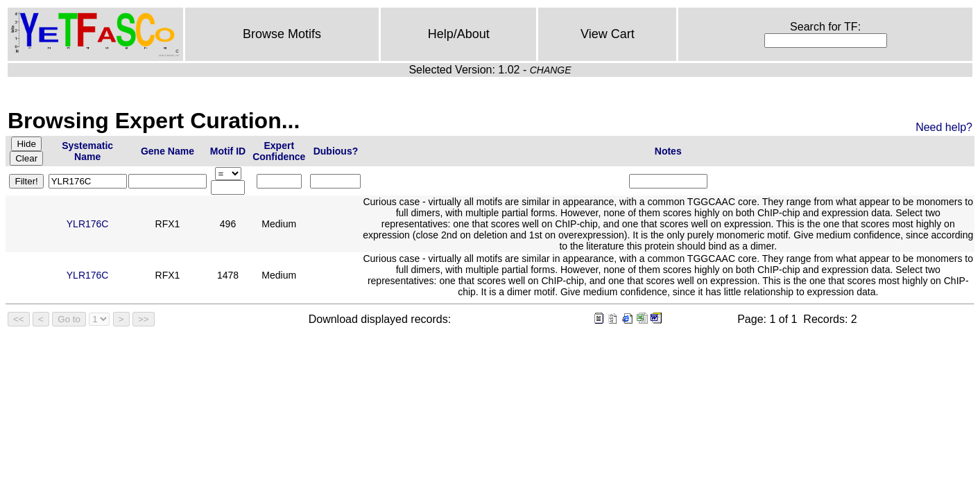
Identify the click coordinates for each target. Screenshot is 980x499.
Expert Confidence (279, 151)
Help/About (459, 34)
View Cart (608, 34)
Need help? (944, 127)
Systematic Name (87, 151)
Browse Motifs (282, 34)
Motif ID (228, 151)
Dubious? (336, 151)
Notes (668, 151)
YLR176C (88, 224)
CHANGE (551, 70)
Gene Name (167, 151)
